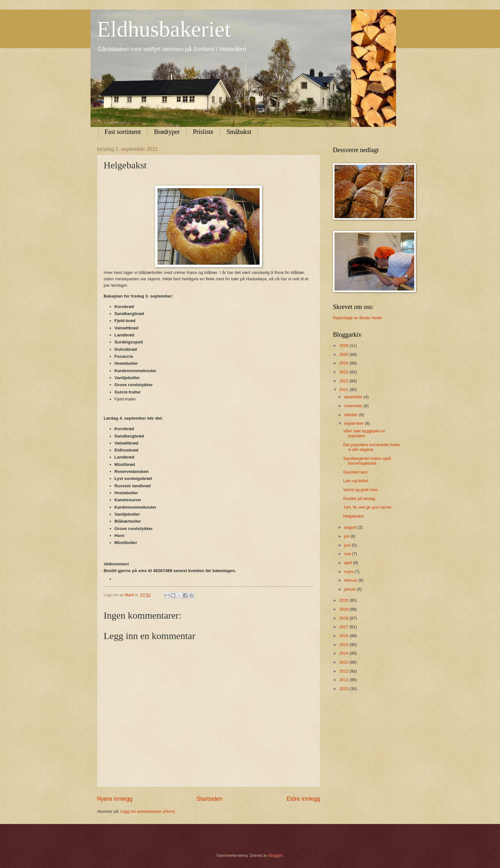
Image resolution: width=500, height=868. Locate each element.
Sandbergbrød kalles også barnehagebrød (367, 461)
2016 (344, 636)
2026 (344, 346)
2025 (344, 354)
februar (351, 580)
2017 (344, 627)
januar (350, 589)
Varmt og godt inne (360, 490)
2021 (344, 390)
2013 (344, 662)
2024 (344, 363)
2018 (344, 618)
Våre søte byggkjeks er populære (364, 433)
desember (354, 397)
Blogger (276, 855)
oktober (352, 415)
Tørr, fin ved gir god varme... (369, 507)
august (351, 527)
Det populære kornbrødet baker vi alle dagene (372, 447)
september (354, 423)
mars (349, 572)
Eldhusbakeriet (164, 29)
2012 (344, 671)
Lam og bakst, (356, 481)
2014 (344, 653)
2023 (344, 372)
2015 (344, 645)
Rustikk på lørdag (359, 499)
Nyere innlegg (115, 799)
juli (347, 536)
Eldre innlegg (303, 799)
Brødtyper (167, 132)
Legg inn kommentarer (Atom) (148, 811)
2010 (344, 689)
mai (348, 554)
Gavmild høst (355, 472)
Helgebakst (353, 516)
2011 (344, 680)
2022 (344, 381)
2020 (344, 600)
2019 (344, 609)
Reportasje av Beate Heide (357, 318)
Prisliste (203, 132)
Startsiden (209, 799)
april (349, 563)
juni (348, 545)
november (354, 406)
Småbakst (239, 132)
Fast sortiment (123, 132)
